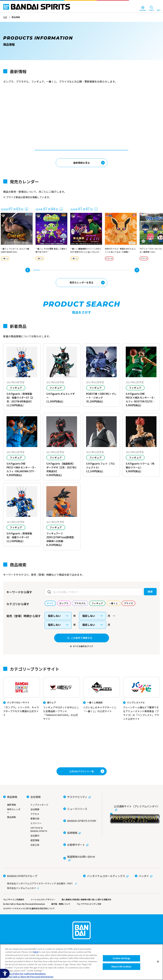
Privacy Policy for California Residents (25, 974)
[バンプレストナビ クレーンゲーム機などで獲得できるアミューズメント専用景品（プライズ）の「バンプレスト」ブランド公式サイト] (141, 702)
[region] (81, 962)
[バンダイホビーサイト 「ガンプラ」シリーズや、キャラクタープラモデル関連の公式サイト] (22, 702)
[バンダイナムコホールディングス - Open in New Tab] (106, 894)
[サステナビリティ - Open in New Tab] (77, 837)
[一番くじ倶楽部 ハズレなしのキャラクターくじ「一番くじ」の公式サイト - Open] (101, 698)
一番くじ (60, 123)
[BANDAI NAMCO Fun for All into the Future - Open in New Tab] (146, 4)
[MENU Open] (159, 9)
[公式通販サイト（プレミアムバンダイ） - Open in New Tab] (135, 856)
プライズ (110, 260)
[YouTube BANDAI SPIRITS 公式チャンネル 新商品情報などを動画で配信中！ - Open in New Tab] (81, 774)
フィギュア (16, 389)
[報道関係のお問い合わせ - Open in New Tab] (80, 874)
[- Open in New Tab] (50, 116)
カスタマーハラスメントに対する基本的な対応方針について (31, 924)
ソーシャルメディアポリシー (46, 915)
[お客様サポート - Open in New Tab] (76, 865)
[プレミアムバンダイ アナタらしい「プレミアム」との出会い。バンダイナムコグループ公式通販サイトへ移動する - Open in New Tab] (81, 747)
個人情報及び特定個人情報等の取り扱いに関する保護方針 (92, 915)
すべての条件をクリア (83, 648)
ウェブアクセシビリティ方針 (95, 919)
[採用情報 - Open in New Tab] (72, 858)
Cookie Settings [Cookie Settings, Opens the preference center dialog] (121, 958)
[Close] (158, 962)
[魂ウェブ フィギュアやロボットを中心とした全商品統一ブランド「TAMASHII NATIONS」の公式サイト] (62, 702)
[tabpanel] (50, 116)
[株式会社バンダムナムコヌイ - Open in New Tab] (40, 903)
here (36, 952)
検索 (143, 593)
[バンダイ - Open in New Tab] (144, 894)
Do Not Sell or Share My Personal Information (26, 919)
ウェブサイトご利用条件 (15, 915)
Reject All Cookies (121, 967)
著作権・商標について (65, 919)
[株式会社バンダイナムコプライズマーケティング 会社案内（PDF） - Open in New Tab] (40, 899)
